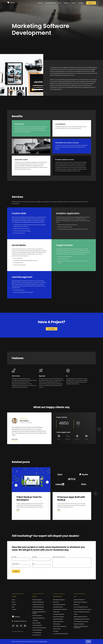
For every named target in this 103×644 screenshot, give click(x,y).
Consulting (35, 620)
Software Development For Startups (39, 612)
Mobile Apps (56, 612)
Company (81, 3)
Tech (60, 3)
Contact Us (91, 3)
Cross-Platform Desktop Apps (61, 634)
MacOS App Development (60, 626)
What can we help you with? (72, 562)
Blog (13, 607)
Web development (37, 600)
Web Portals (56, 602)
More (18, 510)
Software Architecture (38, 604)
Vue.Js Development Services (81, 607)
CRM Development (37, 630)
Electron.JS (76, 604)
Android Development (59, 617)
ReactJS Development (79, 600)
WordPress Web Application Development (81, 627)
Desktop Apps (57, 624)
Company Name (21, 565)
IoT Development (37, 632)
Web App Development (59, 600)
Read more (15, 439)
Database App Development (60, 609)
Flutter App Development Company (82, 609)
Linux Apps (56, 631)
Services (40, 3)
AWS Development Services (81, 617)
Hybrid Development (58, 621)
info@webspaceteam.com (20, 621)
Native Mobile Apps (58, 619)
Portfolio (14, 604)
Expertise (66, 3)
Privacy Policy (44, 641)
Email (41, 565)
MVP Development (37, 615)
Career (74, 3)
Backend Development (38, 609)
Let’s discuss (52, 329)
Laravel (76, 614)
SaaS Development (37, 625)
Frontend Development (38, 607)
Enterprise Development (38, 618)
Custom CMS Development (39, 628)
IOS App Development (59, 614)
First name (21, 559)
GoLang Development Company (82, 619)
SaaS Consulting (36, 623)
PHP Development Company (81, 621)
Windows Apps (57, 629)
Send (16, 571)
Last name (41, 559)
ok (88, 641)
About (13, 602)
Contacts (14, 609)
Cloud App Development (59, 604)
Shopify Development (79, 624)
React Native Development (80, 602)
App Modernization (58, 607)
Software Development (38, 602)
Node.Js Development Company (82, 612)
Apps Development (50, 3)
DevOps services (37, 635)
